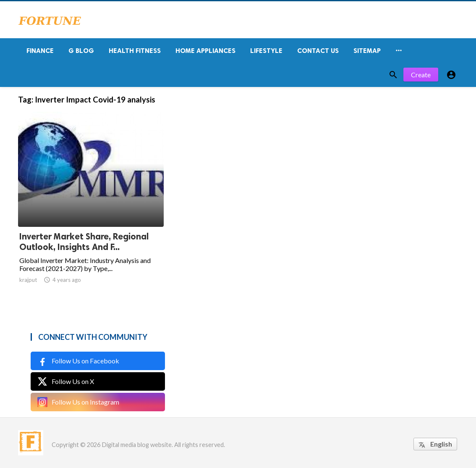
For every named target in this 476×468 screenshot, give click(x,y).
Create (421, 75)
